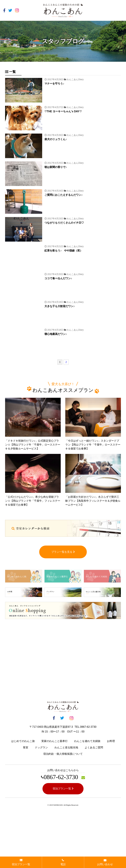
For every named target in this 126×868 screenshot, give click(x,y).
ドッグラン (41, 747)
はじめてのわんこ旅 (23, 741)
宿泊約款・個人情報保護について (63, 754)
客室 (26, 747)
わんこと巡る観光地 (66, 747)
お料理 (111, 741)
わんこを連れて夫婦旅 (87, 741)
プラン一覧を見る (63, 552)
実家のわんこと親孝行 (54, 741)
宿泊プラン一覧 (63, 789)
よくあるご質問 (94, 747)
